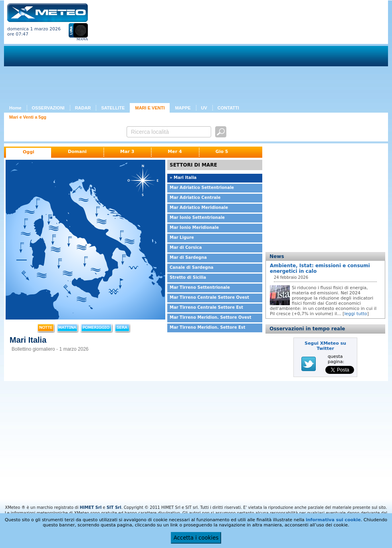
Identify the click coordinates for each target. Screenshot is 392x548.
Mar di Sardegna (188, 257)
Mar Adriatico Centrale (195, 198)
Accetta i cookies (196, 538)
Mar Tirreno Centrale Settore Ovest (209, 297)
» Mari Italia (183, 178)
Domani (77, 152)
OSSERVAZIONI (48, 108)
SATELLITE (113, 108)
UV (204, 108)
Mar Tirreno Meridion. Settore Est (208, 327)
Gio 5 (222, 152)
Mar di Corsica (186, 247)
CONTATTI (228, 108)
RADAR (83, 108)
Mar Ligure (182, 237)
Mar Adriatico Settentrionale (202, 188)
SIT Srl (114, 507)
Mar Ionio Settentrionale (197, 217)
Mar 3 (127, 152)
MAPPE (183, 108)
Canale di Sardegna (192, 267)
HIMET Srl (91, 507)
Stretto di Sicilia (188, 277)
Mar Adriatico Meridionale (199, 207)
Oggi (29, 152)
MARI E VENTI (150, 108)
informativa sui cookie (333, 520)
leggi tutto (356, 314)
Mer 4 (175, 152)
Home (15, 108)
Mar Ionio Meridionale (194, 227)
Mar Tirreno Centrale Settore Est (206, 307)
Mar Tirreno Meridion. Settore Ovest (211, 317)
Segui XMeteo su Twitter (325, 346)
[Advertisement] (159, 53)
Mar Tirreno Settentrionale (200, 287)
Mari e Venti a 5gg (28, 117)
